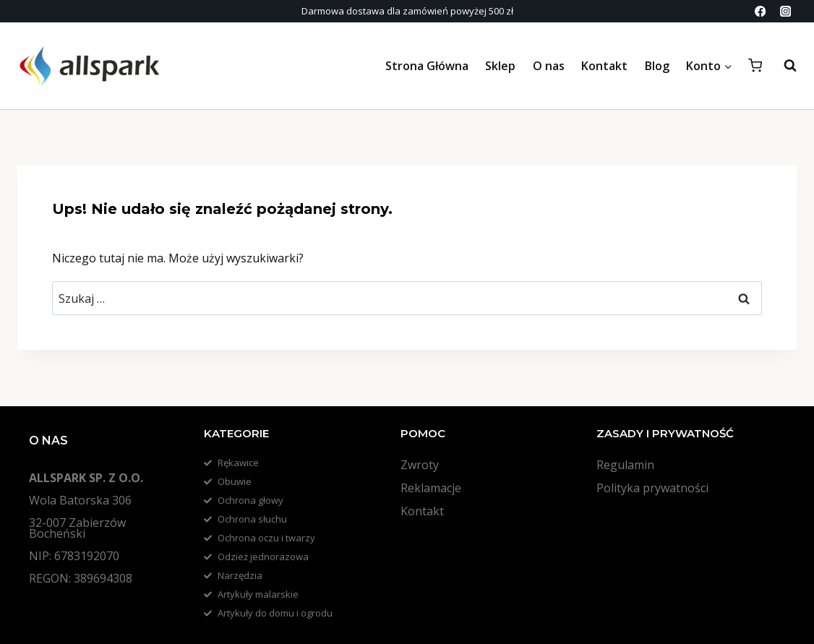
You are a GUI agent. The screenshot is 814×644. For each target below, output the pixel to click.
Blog (657, 66)
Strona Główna (427, 66)
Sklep (500, 66)
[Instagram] (785, 11)
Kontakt (604, 66)
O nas (549, 66)
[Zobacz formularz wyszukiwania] (783, 66)
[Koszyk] (755, 65)
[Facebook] (760, 11)
